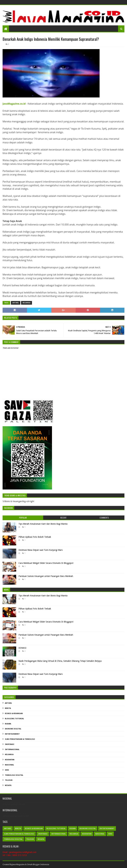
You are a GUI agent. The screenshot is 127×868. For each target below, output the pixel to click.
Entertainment (12, 734)
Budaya (8, 724)
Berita (8, 708)
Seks (7, 770)
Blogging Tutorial (14, 719)
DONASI (22, 648)
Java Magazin (18, 864)
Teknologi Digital (14, 775)
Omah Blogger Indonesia (38, 864)
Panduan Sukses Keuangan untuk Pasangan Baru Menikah (46, 576)
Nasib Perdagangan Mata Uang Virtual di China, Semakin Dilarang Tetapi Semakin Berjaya (60, 661)
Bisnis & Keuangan (14, 713)
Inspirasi (10, 744)
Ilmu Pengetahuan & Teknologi (20, 739)
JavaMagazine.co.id (14, 104)
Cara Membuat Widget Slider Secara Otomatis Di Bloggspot (46, 563)
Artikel (16, 303)
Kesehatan (10, 760)
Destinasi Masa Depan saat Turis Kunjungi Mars (41, 550)
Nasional (9, 765)
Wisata (8, 785)
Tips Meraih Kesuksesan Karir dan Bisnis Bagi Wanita (43, 524)
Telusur (9, 780)
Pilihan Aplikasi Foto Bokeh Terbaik (35, 537)
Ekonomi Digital (13, 729)
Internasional (12, 750)
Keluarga (27, 303)
